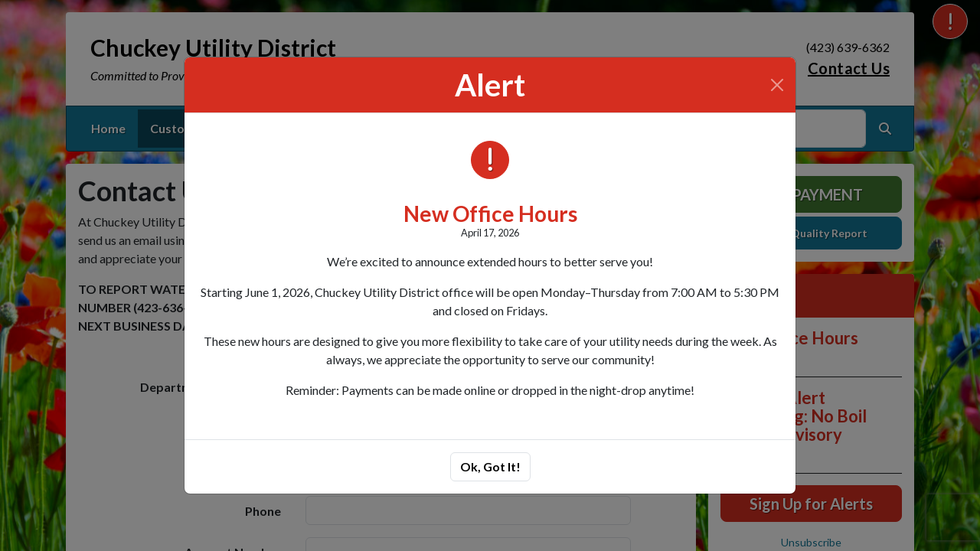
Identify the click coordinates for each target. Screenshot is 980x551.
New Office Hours (490, 214)
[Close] (777, 85)
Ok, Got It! (490, 466)
